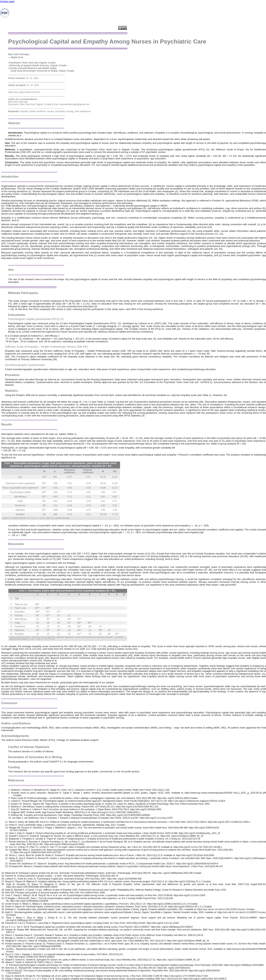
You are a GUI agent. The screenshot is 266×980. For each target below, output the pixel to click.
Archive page (7, 1)
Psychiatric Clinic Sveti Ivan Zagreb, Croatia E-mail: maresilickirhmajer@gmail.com (49, 104)
